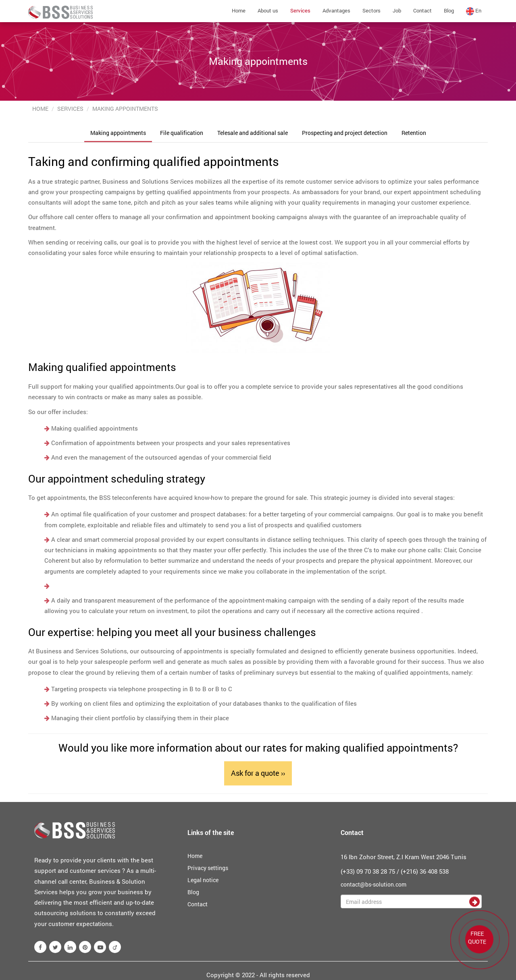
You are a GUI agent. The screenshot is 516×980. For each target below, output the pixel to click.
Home (239, 10)
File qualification (182, 133)
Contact (422, 10)
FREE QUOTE (477, 938)
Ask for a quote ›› (258, 773)
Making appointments (118, 133)
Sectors (371, 10)
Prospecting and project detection (345, 133)
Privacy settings (208, 868)
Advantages (336, 10)
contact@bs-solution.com (373, 884)
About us (268, 10)
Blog (449, 10)
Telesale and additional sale (253, 133)
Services (300, 10)
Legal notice (203, 880)
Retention (414, 133)
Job (397, 10)
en (474, 11)
